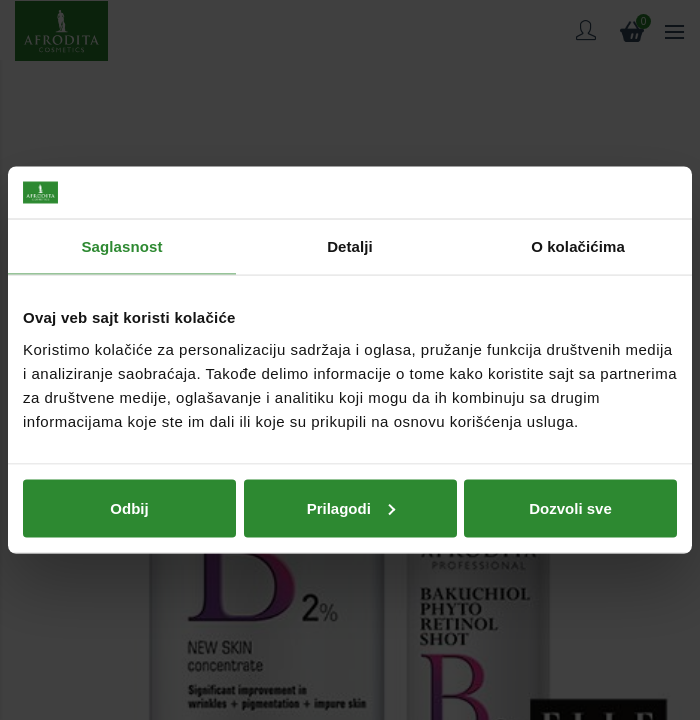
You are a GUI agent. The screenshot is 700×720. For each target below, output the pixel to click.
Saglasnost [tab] (121, 246)
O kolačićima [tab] (578, 246)
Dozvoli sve (570, 507)
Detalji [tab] (350, 246)
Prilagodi (351, 507)
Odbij (129, 507)
